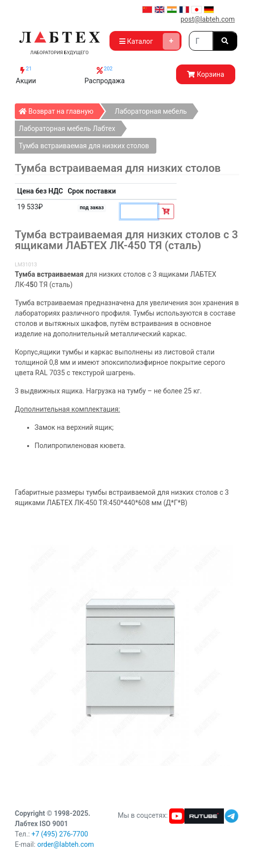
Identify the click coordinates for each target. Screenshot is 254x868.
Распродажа (105, 75)
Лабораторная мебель (150, 111)
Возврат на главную (59, 109)
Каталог (149, 41)
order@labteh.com (65, 844)
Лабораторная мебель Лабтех (67, 129)
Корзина (205, 74)
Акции (26, 75)
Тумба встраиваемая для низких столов (84, 146)
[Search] (201, 41)
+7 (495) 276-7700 (60, 834)
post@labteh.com (208, 19)
